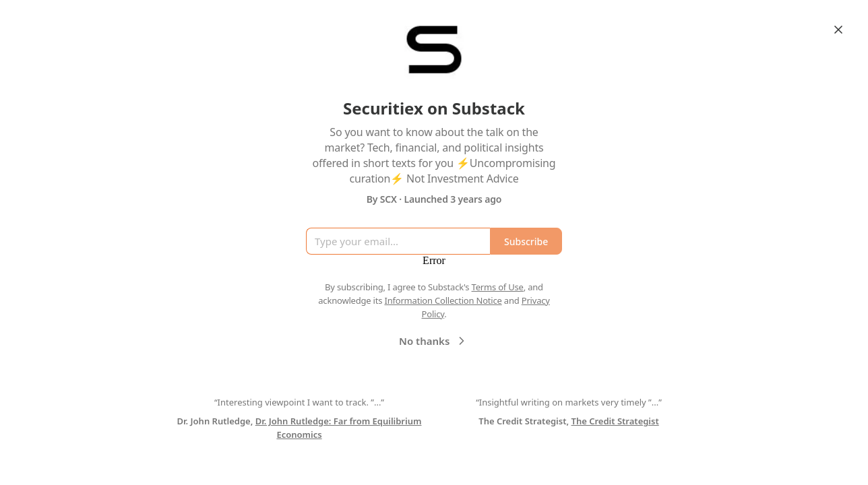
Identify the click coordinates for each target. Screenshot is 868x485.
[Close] (838, 30)
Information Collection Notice (443, 300)
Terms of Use (498, 287)
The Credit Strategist (615, 421)
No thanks (434, 341)
